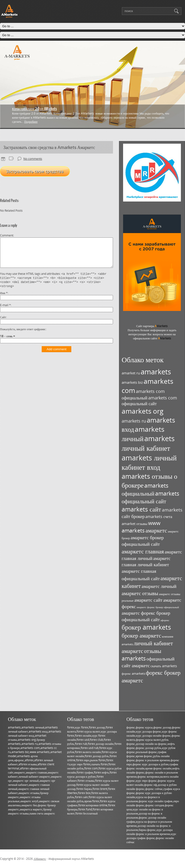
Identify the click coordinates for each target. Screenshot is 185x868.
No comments (33, 159)
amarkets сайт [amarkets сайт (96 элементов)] (141, 509)
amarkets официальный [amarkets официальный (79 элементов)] (145, 489)
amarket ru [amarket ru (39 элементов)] (131, 373)
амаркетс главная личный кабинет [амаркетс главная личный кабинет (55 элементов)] (146, 561)
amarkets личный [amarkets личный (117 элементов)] (143, 434)
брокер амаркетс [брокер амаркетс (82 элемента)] (141, 635)
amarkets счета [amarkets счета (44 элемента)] (159, 517)
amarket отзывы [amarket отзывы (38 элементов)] (135, 524)
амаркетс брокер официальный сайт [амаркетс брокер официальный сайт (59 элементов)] (143, 541)
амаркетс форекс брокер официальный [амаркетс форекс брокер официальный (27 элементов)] (158, 607)
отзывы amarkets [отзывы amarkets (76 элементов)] (141, 655)
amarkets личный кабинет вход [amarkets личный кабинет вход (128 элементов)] (149, 462)
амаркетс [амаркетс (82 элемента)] (156, 530)
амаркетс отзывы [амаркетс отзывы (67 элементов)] (140, 593)
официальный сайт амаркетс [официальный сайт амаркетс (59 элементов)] (148, 662)
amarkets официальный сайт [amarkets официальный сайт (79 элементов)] (150, 497)
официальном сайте (152, 338)
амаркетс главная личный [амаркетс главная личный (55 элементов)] (152, 555)
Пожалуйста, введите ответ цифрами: (23, 335)
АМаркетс (40, 859)
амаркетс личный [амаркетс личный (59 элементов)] (159, 586)
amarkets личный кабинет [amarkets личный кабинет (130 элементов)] (148, 443)
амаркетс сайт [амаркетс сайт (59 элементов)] (148, 600)
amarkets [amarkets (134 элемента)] (156, 372)
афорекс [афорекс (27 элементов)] (165, 620)
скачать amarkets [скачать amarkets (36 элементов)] (164, 666)
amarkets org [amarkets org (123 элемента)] (142, 411)
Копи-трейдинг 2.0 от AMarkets (34, 109)
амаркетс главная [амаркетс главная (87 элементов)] (143, 551)
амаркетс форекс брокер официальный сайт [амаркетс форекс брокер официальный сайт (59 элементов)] (146, 616)
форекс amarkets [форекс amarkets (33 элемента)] (133, 673)
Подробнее (31, 122)
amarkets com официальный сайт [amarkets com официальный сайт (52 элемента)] (149, 401)
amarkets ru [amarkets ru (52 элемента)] (134, 421)
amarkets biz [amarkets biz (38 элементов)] (132, 382)
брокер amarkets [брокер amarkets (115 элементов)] (146, 627)
